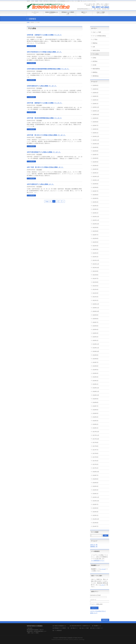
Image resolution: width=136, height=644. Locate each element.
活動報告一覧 (94, 547)
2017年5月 (95, 457)
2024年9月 (95, 147)
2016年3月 (95, 490)
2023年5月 (95, 198)
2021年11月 (96, 264)
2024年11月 (96, 140)
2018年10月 (96, 395)
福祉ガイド (75, 628)
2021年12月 (96, 260)
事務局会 (95, 43)
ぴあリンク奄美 (40, 54)
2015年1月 (95, 515)
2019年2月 (95, 381)
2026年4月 (95, 93)
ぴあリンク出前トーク (97, 628)
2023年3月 (95, 206)
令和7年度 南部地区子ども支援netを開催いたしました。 (45, 103)
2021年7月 (95, 279)
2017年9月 (95, 442)
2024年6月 (95, 158)
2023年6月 (95, 195)
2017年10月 (96, 439)
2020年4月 (95, 330)
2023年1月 (95, 213)
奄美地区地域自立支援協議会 (66, 638)
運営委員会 (96, 76)
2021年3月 (95, 293)
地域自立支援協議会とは (61, 626)
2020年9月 (95, 315)
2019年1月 (95, 384)
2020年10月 (96, 311)
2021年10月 (96, 268)
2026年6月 (95, 85)
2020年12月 (96, 304)
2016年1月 (95, 494)
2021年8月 (95, 275)
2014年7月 (95, 526)
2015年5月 (95, 508)
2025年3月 (95, 129)
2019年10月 (96, 351)
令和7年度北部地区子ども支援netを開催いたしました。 (44, 152)
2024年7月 (95, 155)
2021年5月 (95, 286)
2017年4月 (95, 461)
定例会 (94, 58)
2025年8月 (95, 122)
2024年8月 (95, 151)
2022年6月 (95, 238)
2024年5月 (95, 162)
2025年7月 (95, 125)
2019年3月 (95, 377)
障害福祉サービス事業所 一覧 (62, 628)
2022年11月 (96, 220)
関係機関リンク (97, 626)
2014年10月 (96, 519)
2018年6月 (95, 410)
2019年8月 (95, 359)
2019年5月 (95, 370)
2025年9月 (95, 118)
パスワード (93, 600)
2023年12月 (96, 176)
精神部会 (95, 72)
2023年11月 (96, 180)
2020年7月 (95, 322)
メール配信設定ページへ (98, 560)
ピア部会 (95, 39)
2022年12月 (96, 217)
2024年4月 (95, 166)
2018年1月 (95, 428)
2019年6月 (95, 366)
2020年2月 (95, 337)
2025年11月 (96, 111)
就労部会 (95, 61)
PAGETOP (105, 620)
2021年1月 (95, 300)
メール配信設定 (58, 630)
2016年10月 (96, 472)
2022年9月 (95, 227)
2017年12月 (96, 432)
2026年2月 (95, 100)
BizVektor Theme (68, 640)
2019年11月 (96, 348)
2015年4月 (95, 512)
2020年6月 (95, 326)
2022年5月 (95, 242)
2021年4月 (95, 289)
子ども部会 (39, 37)
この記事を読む (32, 46)
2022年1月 (95, 257)
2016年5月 (95, 483)
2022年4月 (95, 246)
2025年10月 (96, 115)
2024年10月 (96, 144)
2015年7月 (95, 504)
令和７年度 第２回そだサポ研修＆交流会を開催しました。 (46, 167)
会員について (94, 613)
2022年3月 (95, 249)
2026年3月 (95, 96)
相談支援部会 (96, 69)
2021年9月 (95, 271)
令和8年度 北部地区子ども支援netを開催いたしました (44, 35)
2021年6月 (95, 282)
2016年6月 (95, 479)
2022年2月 (95, 253)
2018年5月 (95, 413)
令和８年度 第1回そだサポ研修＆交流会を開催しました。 (45, 52)
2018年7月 (95, 406)
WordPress (60, 640)
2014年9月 (95, 523)
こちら (103, 585)
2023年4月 (95, 202)
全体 (94, 47)
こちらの (103, 569)
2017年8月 (95, 446)
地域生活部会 (96, 50)
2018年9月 (95, 399)
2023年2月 (95, 209)
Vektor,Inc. (76, 640)
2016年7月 (95, 475)
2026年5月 (95, 89)
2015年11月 (96, 497)
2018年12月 (96, 388)
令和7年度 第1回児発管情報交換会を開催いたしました (44, 118)
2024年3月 (95, 169)
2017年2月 (95, 464)
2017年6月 (95, 453)
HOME (28, 22)
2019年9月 (95, 355)
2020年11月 (96, 308)
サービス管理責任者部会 (99, 36)
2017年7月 (95, 450)
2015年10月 (96, 501)
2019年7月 (95, 362)
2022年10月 (96, 224)
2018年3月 (95, 421)
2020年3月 (95, 333)
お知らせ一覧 (94, 545)
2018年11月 (96, 391)
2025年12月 (96, 107)
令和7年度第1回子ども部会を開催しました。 (41, 184)
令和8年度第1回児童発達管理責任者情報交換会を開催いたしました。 (48, 69)
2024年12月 (96, 136)
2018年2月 (95, 424)
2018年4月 (95, 417)
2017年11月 (96, 435)
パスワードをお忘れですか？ (98, 611)
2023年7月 (95, 191)
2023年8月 (95, 187)
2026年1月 (95, 104)
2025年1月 (95, 133)
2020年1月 (95, 340)
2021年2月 (95, 297)
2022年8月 (95, 231)
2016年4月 (95, 486)
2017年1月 (95, 468)
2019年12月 (96, 344)
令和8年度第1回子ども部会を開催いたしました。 (42, 86)
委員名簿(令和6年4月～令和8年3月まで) (81, 626)
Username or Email (95, 595)
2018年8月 (95, 402)
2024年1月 (95, 173)
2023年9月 (95, 184)
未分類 (94, 65)
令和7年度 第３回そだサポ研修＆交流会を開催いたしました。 (47, 135)
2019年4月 (95, 373)
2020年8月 (95, 319)
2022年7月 (95, 235)
